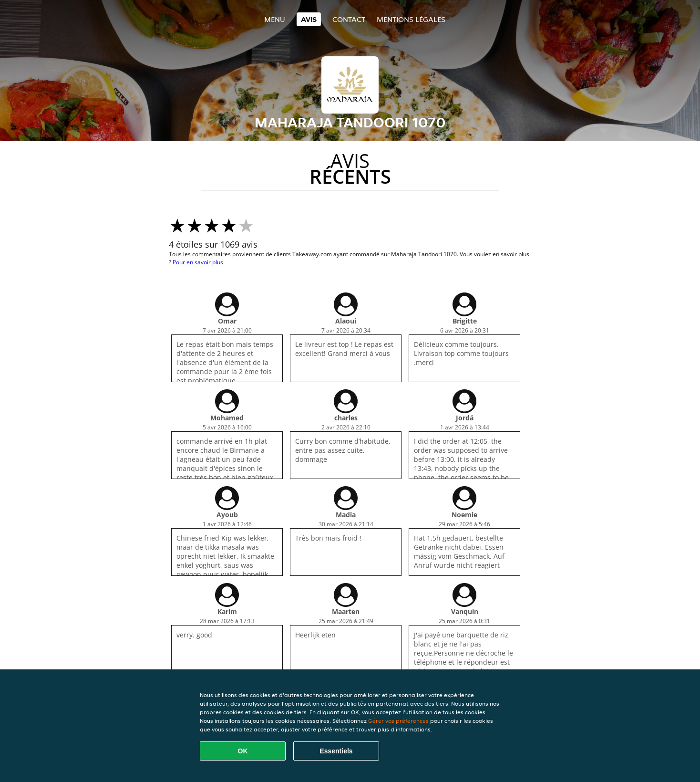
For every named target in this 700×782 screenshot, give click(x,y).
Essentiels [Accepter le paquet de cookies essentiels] (336, 751)
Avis (309, 19)
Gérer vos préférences (398, 721)
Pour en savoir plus (198, 262)
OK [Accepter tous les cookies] (243, 751)
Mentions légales (411, 19)
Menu (275, 19)
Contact (349, 19)
